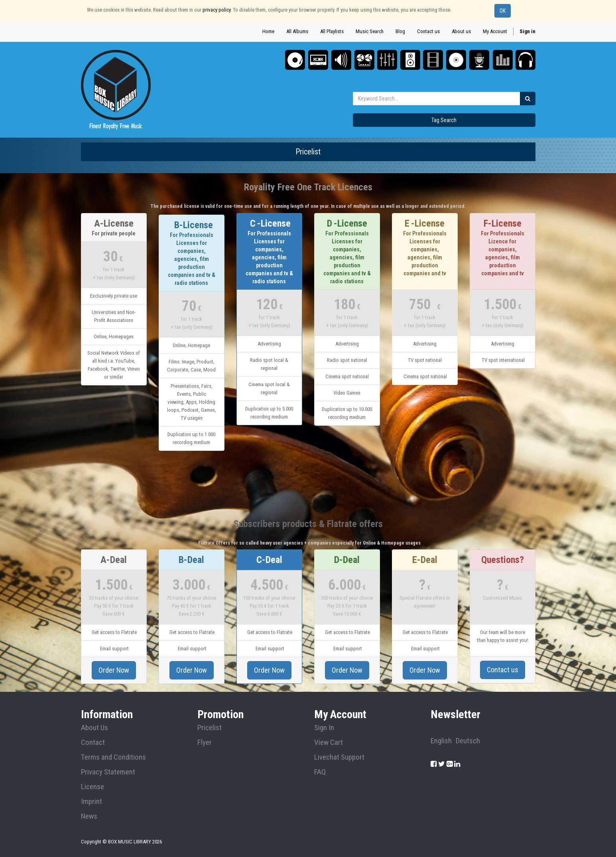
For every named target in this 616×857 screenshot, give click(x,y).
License (92, 787)
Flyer (205, 742)
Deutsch (468, 741)
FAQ (320, 772)
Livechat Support (339, 757)
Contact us (503, 670)
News (89, 816)
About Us (94, 728)
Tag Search (444, 120)
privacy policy (216, 10)
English (441, 741)
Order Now (114, 670)
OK (503, 11)
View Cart (329, 742)
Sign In (324, 728)
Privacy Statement (108, 772)
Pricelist (210, 728)
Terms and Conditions (113, 757)
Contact (93, 742)
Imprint (92, 802)
